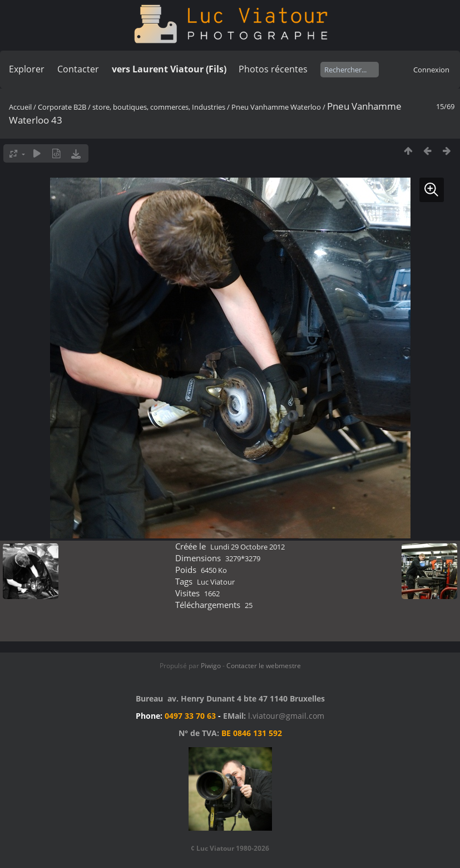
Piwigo (211, 666)
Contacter (78, 69)
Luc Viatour (216, 582)
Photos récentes (273, 69)
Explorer (27, 69)
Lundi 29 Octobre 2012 (248, 547)
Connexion (431, 70)
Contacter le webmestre (264, 666)
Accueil (20, 107)
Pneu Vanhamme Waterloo (276, 107)
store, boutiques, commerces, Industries (159, 107)
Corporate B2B (62, 107)
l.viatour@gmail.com (286, 716)
